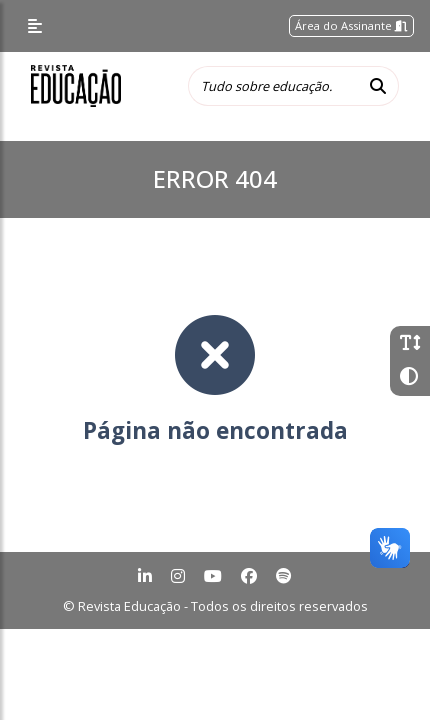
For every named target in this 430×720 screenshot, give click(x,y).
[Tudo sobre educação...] (273, 86)
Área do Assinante (351, 25)
